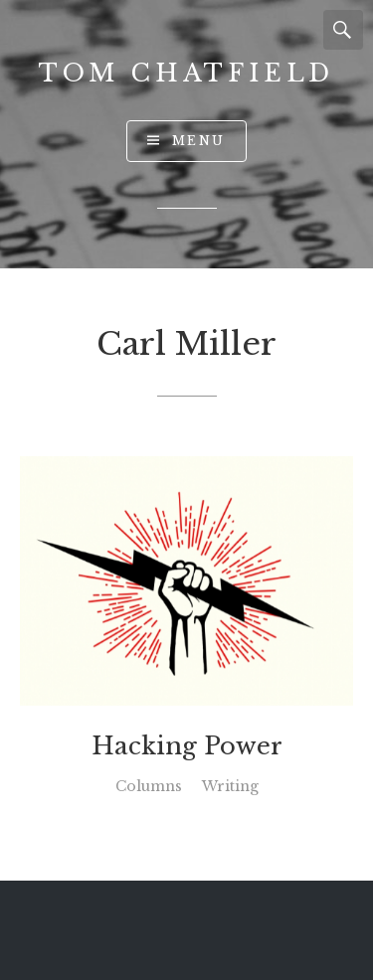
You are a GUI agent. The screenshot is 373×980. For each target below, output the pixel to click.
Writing (230, 786)
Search (343, 30)
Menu (199, 141)
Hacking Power (187, 746)
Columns (149, 786)
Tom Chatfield (186, 73)
